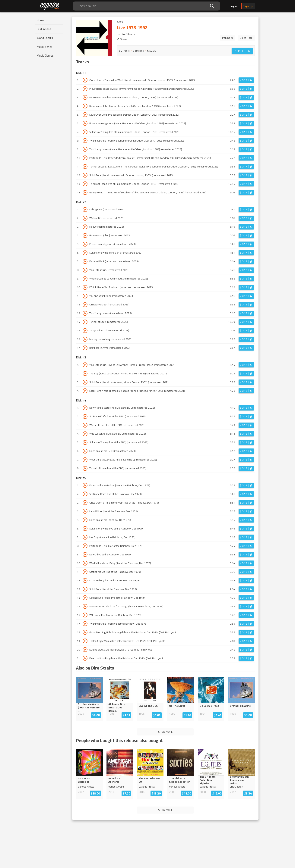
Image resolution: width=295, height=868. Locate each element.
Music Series (44, 47)
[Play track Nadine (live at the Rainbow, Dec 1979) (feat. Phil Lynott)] (85, 650)
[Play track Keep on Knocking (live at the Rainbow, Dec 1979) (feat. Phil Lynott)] (85, 658)
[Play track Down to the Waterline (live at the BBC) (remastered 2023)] (85, 408)
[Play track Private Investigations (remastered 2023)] (85, 244)
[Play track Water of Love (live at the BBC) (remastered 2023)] (85, 425)
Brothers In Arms (240, 706)
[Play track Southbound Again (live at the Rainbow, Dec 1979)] (85, 598)
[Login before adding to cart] (242, 51)
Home (40, 20)
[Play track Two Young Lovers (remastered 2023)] (85, 313)
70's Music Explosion (84, 780)
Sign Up (248, 6)
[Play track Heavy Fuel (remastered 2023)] (85, 227)
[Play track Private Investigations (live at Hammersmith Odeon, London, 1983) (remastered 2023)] (85, 123)
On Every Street (209, 706)
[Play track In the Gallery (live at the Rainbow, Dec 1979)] (85, 580)
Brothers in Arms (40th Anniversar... (89, 707)
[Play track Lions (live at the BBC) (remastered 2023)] (85, 451)
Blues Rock (246, 38)
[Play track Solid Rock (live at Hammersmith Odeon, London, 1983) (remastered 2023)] (85, 175)
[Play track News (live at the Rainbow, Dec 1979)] (85, 554)
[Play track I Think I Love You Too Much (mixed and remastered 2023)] (85, 287)
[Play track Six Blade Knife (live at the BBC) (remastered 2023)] (85, 417)
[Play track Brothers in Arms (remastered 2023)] (85, 348)
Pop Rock (228, 38)
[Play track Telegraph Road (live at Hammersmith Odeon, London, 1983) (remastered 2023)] (85, 184)
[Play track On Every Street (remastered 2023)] (85, 305)
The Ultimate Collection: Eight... (211, 780)
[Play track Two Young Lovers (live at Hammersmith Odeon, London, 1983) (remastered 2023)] (85, 149)
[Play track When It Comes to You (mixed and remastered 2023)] (85, 279)
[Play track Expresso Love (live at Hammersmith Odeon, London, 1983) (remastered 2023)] (85, 97)
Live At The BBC (148, 706)
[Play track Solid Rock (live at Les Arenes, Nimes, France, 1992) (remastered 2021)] (85, 382)
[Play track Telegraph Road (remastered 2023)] (85, 331)
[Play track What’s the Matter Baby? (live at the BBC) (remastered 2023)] (85, 460)
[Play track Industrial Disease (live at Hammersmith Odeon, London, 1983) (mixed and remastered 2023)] (85, 89)
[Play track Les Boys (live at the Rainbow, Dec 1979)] (85, 537)
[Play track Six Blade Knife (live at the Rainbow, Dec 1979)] (85, 494)
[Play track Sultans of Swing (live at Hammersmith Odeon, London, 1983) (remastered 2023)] (85, 132)
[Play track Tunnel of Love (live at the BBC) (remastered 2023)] (85, 468)
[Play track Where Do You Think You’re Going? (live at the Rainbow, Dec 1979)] (85, 606)
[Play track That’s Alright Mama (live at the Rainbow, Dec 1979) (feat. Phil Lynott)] (85, 641)
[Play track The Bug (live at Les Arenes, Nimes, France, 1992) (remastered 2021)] (85, 373)
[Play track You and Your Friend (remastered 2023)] (85, 296)
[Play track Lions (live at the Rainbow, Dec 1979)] (85, 520)
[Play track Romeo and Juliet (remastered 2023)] (85, 236)
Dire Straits (128, 34)
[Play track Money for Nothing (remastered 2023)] (85, 339)
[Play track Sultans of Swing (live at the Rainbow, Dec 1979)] (85, 529)
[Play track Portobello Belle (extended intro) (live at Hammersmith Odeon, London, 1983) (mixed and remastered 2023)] (85, 158)
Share (122, 39)
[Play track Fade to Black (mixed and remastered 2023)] (85, 261)
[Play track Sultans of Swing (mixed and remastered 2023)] (85, 253)
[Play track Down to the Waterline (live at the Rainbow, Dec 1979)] (85, 485)
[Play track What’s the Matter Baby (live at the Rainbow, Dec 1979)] (85, 563)
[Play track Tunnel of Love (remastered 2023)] (85, 322)
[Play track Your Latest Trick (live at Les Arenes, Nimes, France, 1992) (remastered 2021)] (85, 365)
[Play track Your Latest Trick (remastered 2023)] (85, 270)
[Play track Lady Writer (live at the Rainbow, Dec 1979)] (85, 511)
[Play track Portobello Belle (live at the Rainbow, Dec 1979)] (85, 546)
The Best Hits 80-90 (149, 780)
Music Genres (45, 55)
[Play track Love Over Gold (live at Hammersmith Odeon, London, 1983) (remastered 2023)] (85, 115)
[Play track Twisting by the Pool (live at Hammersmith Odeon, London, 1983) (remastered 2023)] (85, 141)
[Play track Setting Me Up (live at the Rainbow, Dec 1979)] (85, 572)
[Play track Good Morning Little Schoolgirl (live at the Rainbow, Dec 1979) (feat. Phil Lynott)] (85, 632)
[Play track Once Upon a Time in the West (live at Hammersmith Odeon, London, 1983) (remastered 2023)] (85, 80)
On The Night (177, 706)
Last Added (44, 29)
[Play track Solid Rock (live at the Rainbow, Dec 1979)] (85, 589)
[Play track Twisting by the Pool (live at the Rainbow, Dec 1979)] (85, 624)
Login (233, 6)
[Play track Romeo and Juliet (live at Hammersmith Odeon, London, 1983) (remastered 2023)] (85, 106)
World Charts (45, 38)
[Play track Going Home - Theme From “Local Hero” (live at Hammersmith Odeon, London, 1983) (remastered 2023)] (85, 192)
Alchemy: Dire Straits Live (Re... (119, 707)
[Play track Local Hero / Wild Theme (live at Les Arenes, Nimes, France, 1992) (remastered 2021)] (85, 391)
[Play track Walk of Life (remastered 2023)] (85, 218)
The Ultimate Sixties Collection (180, 780)
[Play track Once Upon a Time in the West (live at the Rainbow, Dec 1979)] (85, 503)
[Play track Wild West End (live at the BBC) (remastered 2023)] (85, 434)
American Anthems (114, 780)
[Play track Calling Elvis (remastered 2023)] (85, 210)
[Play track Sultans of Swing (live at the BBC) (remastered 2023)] (85, 442)
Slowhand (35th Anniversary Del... (241, 780)
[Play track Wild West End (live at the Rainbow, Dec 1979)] (85, 615)
